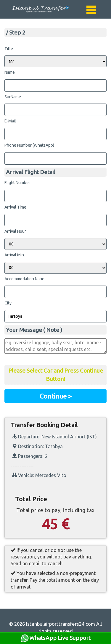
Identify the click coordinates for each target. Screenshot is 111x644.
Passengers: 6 (30, 456)
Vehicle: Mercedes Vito (39, 475)
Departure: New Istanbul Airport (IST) (54, 437)
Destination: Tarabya (37, 446)
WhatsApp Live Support (55, 638)
